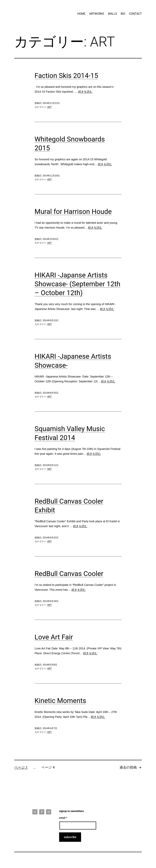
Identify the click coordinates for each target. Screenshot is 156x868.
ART (49, 107)
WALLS (112, 14)
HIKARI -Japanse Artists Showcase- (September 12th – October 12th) (78, 284)
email (63, 818)
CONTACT (135, 14)
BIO (123, 14)
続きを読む (85, 92)
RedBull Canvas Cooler (69, 574)
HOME (81, 14)
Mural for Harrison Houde (73, 212)
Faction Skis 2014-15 (66, 76)
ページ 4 (48, 767)
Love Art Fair (54, 637)
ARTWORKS (97, 14)
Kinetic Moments (60, 701)
